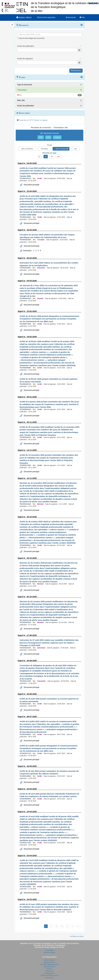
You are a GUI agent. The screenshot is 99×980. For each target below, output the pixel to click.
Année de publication (26, 106)
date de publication (27, 149)
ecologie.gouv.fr (49, 973)
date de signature (61, 149)
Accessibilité (49, 950)
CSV (48, 137)
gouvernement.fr (49, 967)
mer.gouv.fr (49, 978)
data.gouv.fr (49, 971)
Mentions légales (49, 953)
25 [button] (46, 157)
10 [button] (39, 157)
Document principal (31, 185)
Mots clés (21, 100)
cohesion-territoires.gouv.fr (49, 975)
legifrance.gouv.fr (49, 962)
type (76, 149)
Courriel (57, 137)
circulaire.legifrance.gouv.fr (50, 964)
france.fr (49, 969)
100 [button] (58, 157)
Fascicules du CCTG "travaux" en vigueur (32, 120)
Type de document (25, 85)
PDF (41, 137)
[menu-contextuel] (18, 38)
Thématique (22, 90)
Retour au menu (77, 936)
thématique (44, 149)
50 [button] (52, 157)
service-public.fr (49, 960)
